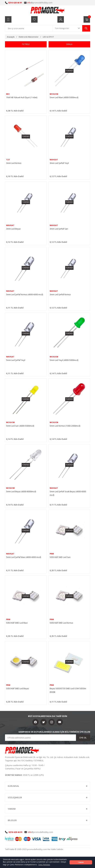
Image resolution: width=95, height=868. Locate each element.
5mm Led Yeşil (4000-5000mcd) (64, 360)
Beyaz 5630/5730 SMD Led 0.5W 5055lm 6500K (68, 690)
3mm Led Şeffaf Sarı (59, 229)
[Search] (29, 28)
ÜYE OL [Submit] (83, 738)
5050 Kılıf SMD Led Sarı (60, 557)
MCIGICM (54, 94)
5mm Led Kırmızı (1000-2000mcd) (65, 426)
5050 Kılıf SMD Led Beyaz (17, 688)
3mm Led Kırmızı (14, 163)
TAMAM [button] (81, 862)
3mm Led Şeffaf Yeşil (59, 163)
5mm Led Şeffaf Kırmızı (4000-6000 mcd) (25, 294)
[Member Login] (61, 19)
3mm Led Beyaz (13, 229)
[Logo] (48, 10)
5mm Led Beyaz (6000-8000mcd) (21, 491)
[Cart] (87, 19)
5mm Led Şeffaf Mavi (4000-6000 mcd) (24, 557)
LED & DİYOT (48, 37)
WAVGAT (54, 160)
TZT (8, 160)
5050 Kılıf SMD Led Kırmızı (61, 623)
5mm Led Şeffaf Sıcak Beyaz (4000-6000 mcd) (68, 493)
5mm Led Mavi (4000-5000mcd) (64, 97)
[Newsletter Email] (48, 738)
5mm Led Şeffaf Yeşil (16, 360)
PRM (52, 554)
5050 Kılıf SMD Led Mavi (17, 623)
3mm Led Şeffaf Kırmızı (60, 294)
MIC (8, 94)
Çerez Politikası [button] (44, 865)
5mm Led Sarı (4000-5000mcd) (20, 426)
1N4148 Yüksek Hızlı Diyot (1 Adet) (22, 97)
